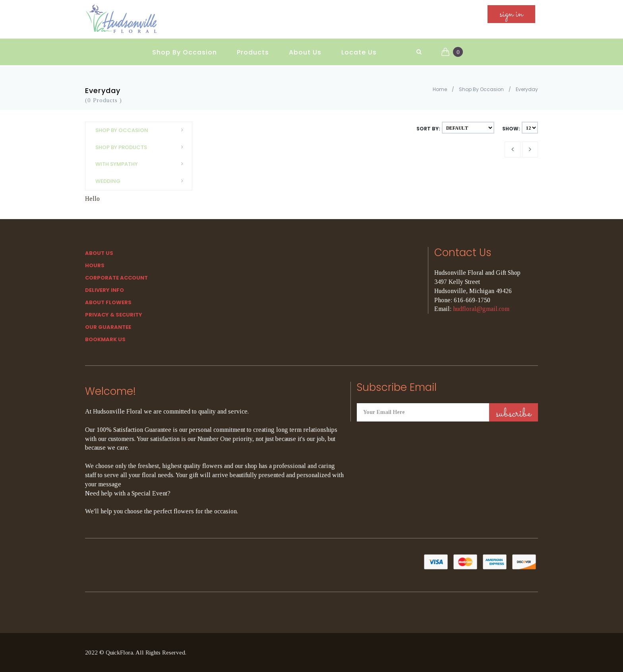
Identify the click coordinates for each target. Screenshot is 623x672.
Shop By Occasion (185, 48)
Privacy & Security (114, 315)
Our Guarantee (108, 327)
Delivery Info (104, 290)
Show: (511, 129)
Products (253, 48)
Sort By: (428, 129)
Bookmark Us (105, 339)
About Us (305, 48)
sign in (511, 17)
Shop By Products (142, 147)
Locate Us (359, 48)
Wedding (142, 181)
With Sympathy (142, 164)
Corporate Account (116, 278)
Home (440, 89)
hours (95, 265)
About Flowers (108, 302)
